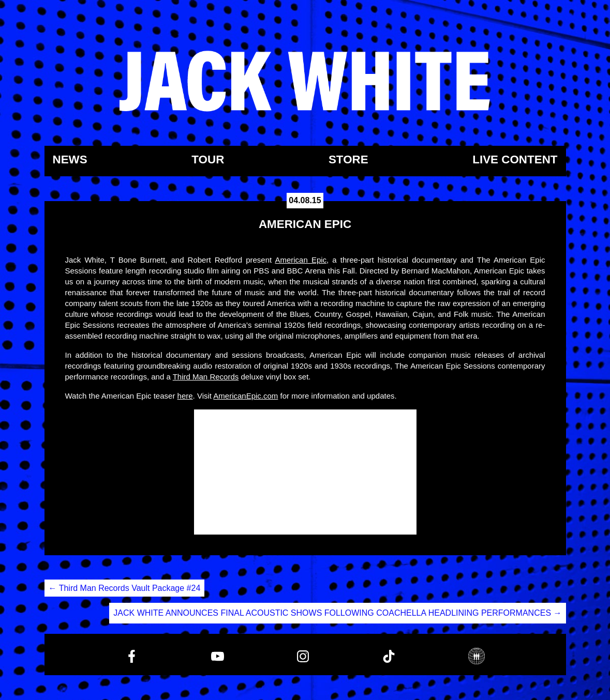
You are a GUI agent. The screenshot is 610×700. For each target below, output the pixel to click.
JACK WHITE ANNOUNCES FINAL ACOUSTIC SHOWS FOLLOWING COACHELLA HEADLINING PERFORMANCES (337, 613)
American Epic (301, 260)
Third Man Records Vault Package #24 (125, 588)
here (185, 396)
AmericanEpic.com (246, 396)
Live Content (515, 160)
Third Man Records (206, 377)
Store (348, 160)
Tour (208, 160)
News (70, 160)
